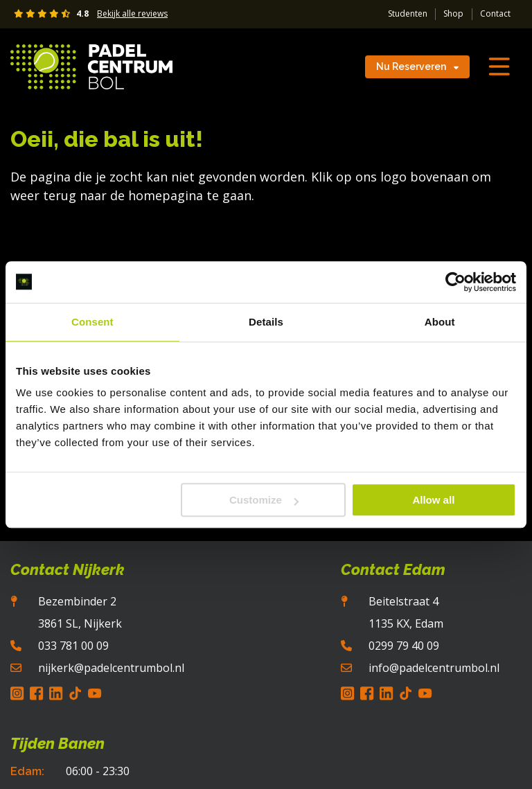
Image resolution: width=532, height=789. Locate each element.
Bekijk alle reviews (132, 14)
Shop (453, 14)
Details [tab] (266, 322)
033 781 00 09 (73, 646)
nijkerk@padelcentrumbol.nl (111, 668)
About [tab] (440, 322)
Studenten (408, 14)
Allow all (433, 500)
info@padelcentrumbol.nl (434, 668)
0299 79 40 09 (404, 646)
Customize (264, 500)
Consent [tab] (92, 322)
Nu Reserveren (417, 67)
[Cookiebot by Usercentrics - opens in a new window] (455, 282)
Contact (495, 14)
